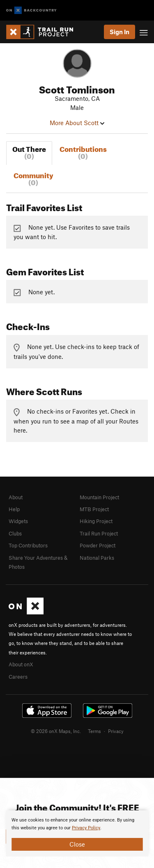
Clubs (15, 533)
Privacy (116, 731)
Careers (18, 677)
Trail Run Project (99, 533)
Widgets (18, 521)
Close (77, 844)
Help (14, 509)
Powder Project (98, 545)
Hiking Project (96, 521)
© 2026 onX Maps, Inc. (56, 731)
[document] (77, 833)
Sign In (120, 32)
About (16, 497)
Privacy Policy (86, 828)
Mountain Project (99, 497)
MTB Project (94, 509)
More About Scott (77, 123)
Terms (94, 731)
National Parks (97, 558)
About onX (21, 664)
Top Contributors (28, 545)
